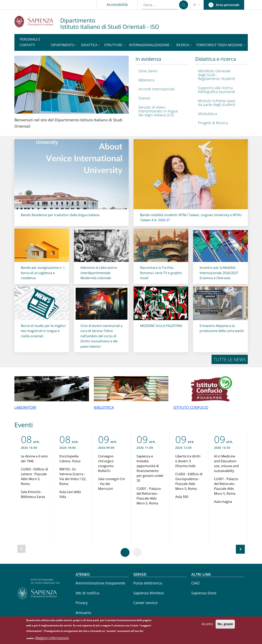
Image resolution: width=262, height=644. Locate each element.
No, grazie (225, 624)
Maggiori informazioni (52, 638)
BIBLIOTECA (104, 407)
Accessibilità (117, 4)
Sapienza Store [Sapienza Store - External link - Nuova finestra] (204, 593)
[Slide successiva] (240, 549)
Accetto (207, 624)
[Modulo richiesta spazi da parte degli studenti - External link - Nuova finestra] (220, 103)
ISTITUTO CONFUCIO (191, 407)
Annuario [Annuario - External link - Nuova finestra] (83, 613)
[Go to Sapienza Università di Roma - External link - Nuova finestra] (37, 22)
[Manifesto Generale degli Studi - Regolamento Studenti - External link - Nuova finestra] (220, 75)
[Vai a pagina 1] (125, 552)
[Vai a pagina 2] (137, 552)
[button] (197, 5)
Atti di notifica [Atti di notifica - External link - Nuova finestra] (87, 593)
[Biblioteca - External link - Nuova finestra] (161, 80)
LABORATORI (25, 407)
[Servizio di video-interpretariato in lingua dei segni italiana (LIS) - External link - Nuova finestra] (161, 111)
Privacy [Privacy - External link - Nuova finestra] (82, 603)
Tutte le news (230, 359)
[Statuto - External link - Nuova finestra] (161, 98)
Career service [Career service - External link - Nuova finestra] (145, 603)
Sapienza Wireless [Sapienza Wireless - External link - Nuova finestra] (149, 593)
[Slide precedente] (21, 549)
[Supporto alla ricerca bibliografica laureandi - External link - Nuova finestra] (220, 90)
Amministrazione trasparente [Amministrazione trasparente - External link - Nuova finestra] (100, 583)
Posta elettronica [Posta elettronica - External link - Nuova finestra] (148, 583)
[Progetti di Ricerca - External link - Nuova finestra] (220, 123)
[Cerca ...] (184, 5)
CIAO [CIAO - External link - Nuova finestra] (195, 583)
